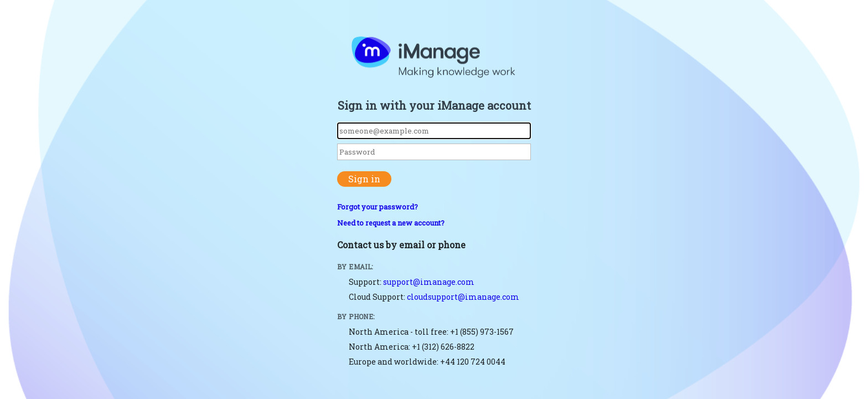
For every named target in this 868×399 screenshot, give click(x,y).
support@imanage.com (429, 282)
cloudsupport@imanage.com (463, 297)
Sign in (364, 179)
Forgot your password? (378, 207)
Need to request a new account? (391, 223)
